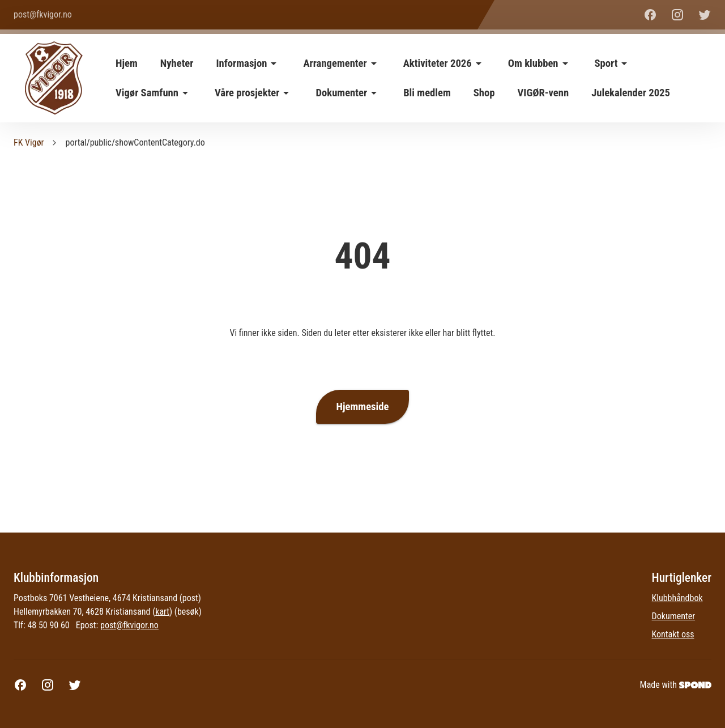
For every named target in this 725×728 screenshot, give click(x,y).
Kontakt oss (673, 634)
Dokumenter (674, 616)
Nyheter (177, 63)
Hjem (127, 63)
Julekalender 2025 (631, 93)
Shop (484, 93)
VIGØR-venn (543, 93)
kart (162, 612)
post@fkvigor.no (129, 625)
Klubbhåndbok (677, 598)
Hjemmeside (363, 407)
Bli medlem (427, 93)
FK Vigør (29, 142)
